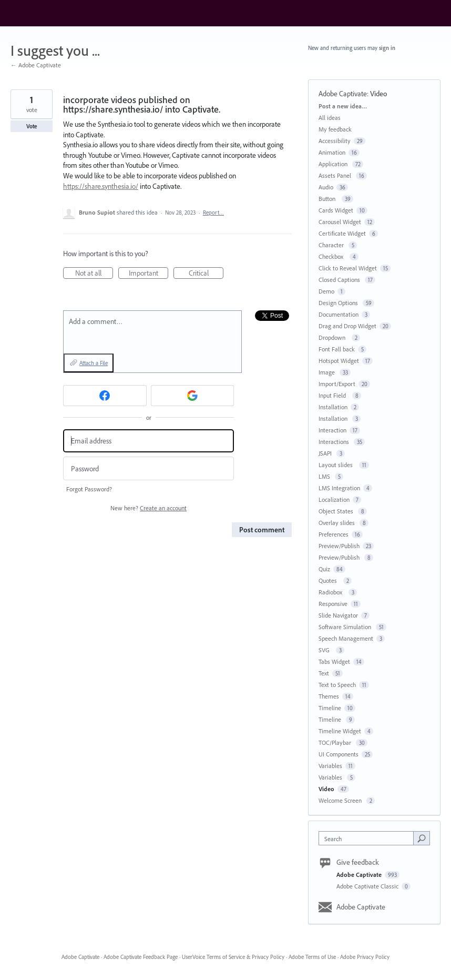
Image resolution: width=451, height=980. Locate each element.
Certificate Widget (342, 233)
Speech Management (346, 638)
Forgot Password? (89, 489)
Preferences (334, 534)
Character (332, 245)
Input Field (334, 395)
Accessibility (335, 141)
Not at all (94, 274)
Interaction (332, 430)
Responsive (333, 604)
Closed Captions (340, 280)
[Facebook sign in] (105, 396)
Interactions (335, 442)
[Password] (148, 468)
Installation (333, 407)
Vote (32, 126)
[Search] (422, 838)
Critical (206, 274)
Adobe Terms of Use (312, 957)
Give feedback (358, 862)
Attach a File (94, 363)
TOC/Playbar (336, 742)
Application (334, 164)
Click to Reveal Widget (348, 268)
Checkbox (332, 256)
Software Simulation (346, 627)
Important (149, 274)
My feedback (335, 129)
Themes (329, 696)
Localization (334, 499)
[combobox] (368, 838)
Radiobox (332, 592)
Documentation (339, 314)
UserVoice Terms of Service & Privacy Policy (233, 957)
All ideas (330, 118)
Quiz (324, 569)
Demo (326, 291)
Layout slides (337, 465)
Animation (332, 152)
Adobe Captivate (343, 94)
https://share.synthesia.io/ (101, 186)
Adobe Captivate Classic (368, 886)
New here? (148, 508)
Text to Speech (337, 685)
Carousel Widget (340, 222)
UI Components (339, 754)
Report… (213, 213)
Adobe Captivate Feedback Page (141, 957)
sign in (387, 48)
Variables (330, 766)
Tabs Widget (334, 661)
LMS (325, 476)
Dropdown (334, 337)
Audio (326, 187)
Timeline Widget (340, 731)
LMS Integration (339, 488)
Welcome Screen (341, 800)
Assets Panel (336, 175)
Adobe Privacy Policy (365, 957)
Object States (337, 511)
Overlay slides (337, 523)
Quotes (329, 580)
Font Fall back (337, 349)
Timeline (330, 708)
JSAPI (326, 453)
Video (378, 94)
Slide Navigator (338, 615)
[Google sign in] (193, 396)
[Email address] (148, 441)
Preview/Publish (339, 546)
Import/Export (337, 384)
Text (324, 673)
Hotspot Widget (339, 361)
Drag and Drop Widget (347, 326)
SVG (326, 650)
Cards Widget (336, 210)
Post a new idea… (343, 106)
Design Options (339, 303)
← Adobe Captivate (36, 65)
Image (327, 372)
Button (329, 199)
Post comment (262, 530)
